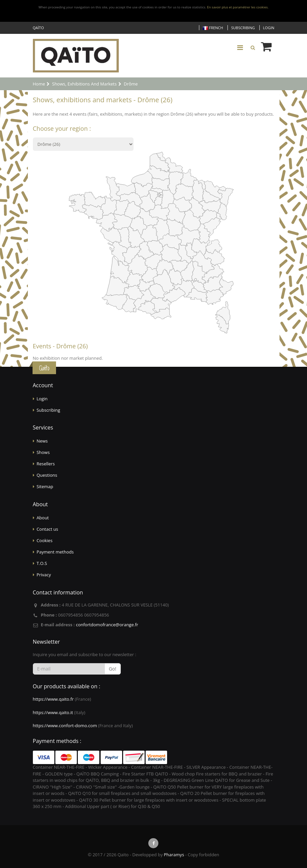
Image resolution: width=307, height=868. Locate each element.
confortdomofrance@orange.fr (107, 625)
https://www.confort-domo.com (65, 726)
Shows (43, 452)
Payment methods (55, 552)
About (43, 518)
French (213, 28)
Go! (112, 669)
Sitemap (45, 486)
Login (269, 28)
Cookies (44, 540)
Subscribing (243, 28)
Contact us (47, 529)
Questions (47, 475)
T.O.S (42, 563)
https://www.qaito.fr (53, 699)
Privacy (44, 575)
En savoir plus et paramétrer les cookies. (238, 7)
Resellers (46, 464)
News (42, 441)
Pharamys (174, 855)
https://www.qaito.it (53, 712)
